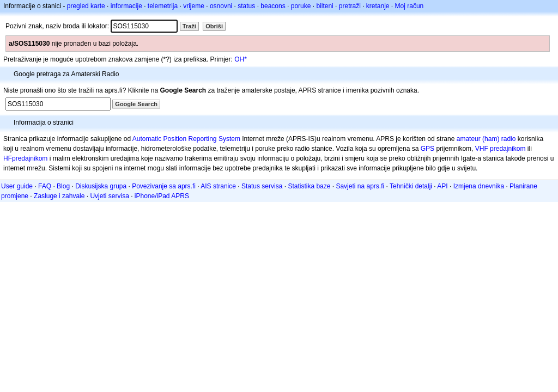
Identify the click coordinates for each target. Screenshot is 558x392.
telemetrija (163, 6)
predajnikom (30, 158)
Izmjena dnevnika (479, 186)
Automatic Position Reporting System (186, 139)
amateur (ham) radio (486, 139)
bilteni (325, 6)
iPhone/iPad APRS (162, 196)
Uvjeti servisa (109, 196)
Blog (63, 186)
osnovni (221, 6)
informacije (126, 6)
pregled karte (86, 6)
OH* (241, 59)
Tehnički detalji (411, 186)
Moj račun (410, 6)
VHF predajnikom (501, 149)
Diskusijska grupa (101, 186)
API (442, 186)
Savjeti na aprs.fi (360, 186)
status (246, 6)
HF (8, 158)
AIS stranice (218, 186)
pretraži (350, 6)
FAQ (45, 186)
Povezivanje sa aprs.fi (164, 186)
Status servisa (262, 186)
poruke (301, 6)
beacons (273, 6)
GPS (427, 149)
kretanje (378, 6)
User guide (17, 186)
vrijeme (194, 6)
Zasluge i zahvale (59, 196)
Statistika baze (309, 186)
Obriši (214, 26)
